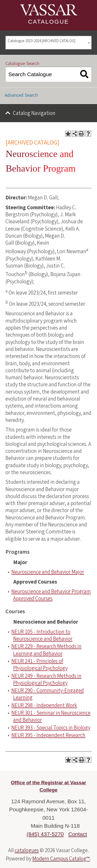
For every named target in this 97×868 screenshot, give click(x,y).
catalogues (27, 850)
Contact (78, 834)
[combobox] (48, 43)
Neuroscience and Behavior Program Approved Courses (51, 595)
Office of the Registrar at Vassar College (48, 786)
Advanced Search (21, 95)
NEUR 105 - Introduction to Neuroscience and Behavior (42, 635)
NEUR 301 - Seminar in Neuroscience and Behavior (51, 716)
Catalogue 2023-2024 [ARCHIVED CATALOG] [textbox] (42, 41)
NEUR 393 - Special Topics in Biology (51, 728)
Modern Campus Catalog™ (61, 859)
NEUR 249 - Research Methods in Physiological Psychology (46, 679)
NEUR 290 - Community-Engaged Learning (48, 694)
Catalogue (49, 22)
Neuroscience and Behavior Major (48, 572)
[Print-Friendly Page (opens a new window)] (81, 134)
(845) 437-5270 (45, 834)
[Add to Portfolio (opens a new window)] (68, 134)
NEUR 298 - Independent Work (44, 705)
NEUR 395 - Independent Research (48, 735)
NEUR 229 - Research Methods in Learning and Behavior (46, 650)
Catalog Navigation (34, 113)
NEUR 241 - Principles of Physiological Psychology (39, 665)
